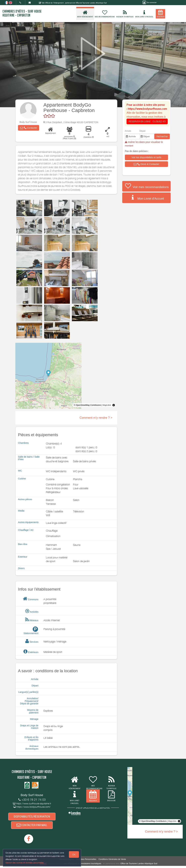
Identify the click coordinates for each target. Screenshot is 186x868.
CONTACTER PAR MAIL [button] (32, 827)
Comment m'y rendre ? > (96, 418)
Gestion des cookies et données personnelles (25, 862)
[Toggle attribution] (114, 405)
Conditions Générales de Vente (112, 861)
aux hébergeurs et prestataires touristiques (82, 866)
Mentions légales (67, 861)
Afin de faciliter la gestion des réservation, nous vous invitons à (147, 117)
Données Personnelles (86, 861)
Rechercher (162, 136)
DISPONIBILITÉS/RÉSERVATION (32, 817)
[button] (29, 128)
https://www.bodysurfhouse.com (147, 109)
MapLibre (107, 405)
